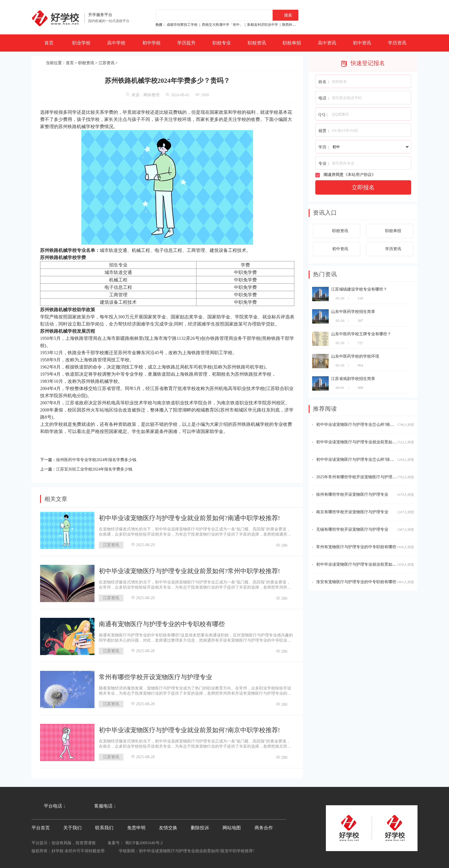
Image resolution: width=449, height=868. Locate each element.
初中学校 (151, 43)
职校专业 (222, 43)
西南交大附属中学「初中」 (222, 25)
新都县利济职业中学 (263, 25)
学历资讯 (397, 43)
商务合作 (264, 826)
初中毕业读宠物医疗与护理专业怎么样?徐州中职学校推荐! (368, 460)
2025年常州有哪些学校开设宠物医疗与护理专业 (358, 477)
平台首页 (41, 826)
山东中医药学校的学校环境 (355, 356)
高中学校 (116, 43)
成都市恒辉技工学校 (182, 25)
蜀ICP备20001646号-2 (144, 841)
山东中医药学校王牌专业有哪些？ (361, 334)
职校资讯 (257, 43)
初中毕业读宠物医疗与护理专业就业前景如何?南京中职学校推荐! (189, 729)
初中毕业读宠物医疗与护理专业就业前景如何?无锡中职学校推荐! (374, 442)
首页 (49, 43)
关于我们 (72, 826)
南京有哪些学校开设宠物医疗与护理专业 (352, 512)
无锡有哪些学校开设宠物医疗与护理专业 (352, 529)
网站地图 (232, 826)
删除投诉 (200, 826)
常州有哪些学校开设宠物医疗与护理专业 (155, 676)
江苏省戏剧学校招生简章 (353, 379)
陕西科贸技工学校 (296, 25)
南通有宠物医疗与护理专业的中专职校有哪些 (162, 623)
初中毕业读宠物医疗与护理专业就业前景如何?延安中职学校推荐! (197, 850)
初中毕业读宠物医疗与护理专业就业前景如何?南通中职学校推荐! (189, 517)
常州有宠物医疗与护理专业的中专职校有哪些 (356, 547)
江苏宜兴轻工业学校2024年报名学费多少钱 (100, 468)
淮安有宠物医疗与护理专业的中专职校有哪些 (356, 582)
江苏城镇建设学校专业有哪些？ (359, 289)
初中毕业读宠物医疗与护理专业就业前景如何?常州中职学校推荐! (189, 570)
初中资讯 (362, 43)
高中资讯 (327, 43)
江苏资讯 (107, 63)
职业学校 (81, 43)
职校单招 (292, 43)
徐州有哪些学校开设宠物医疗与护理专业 (352, 494)
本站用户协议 (360, 175)
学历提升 (186, 43)
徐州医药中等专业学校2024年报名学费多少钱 (102, 459)
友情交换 (168, 826)
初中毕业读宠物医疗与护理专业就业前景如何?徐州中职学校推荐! (374, 564)
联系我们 (104, 826)
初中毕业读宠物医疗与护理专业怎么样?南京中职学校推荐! (368, 425)
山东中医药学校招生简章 (353, 312)
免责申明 (136, 826)
